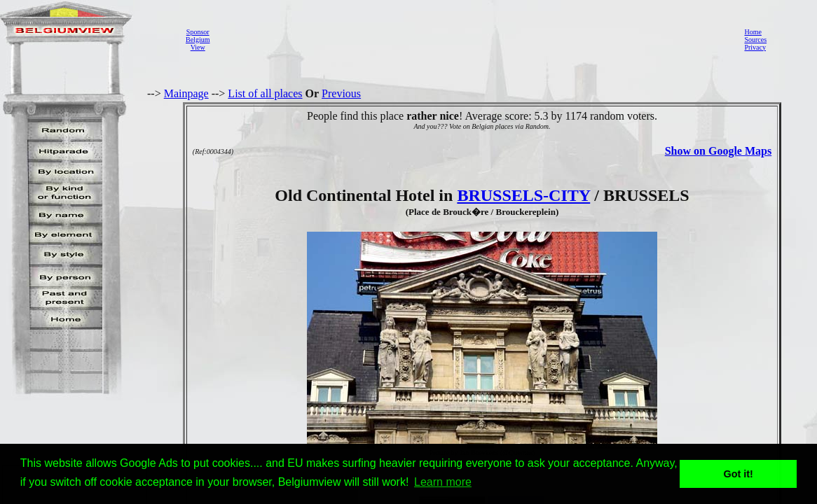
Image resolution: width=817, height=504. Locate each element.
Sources (755, 40)
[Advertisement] (473, 39)
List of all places (265, 93)
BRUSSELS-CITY (523, 195)
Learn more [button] (443, 482)
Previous (341, 93)
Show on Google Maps (718, 151)
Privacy (755, 47)
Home (753, 32)
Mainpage (186, 93)
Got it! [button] (739, 474)
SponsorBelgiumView (198, 40)
